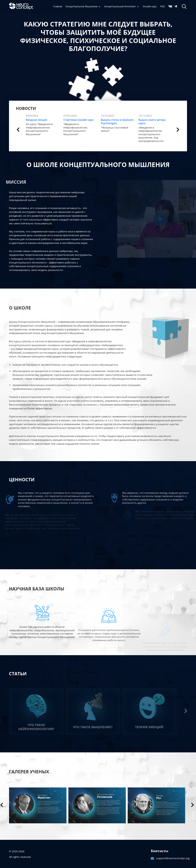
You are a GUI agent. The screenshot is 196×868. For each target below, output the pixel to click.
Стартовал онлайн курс (79, 120)
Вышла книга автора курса (152, 122)
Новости (26, 108)
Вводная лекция (36, 120)
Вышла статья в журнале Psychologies (117, 122)
